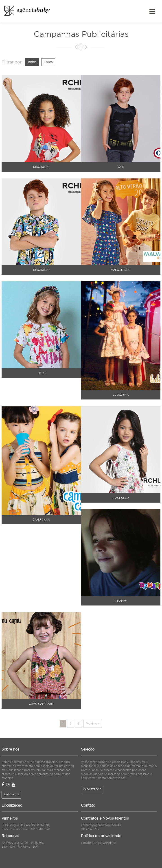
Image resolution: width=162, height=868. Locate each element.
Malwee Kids (121, 270)
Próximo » (93, 724)
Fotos (48, 62)
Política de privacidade (99, 843)
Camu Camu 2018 (41, 704)
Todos (32, 62)
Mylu (41, 373)
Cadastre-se (92, 789)
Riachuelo (41, 167)
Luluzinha (121, 395)
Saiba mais (11, 795)
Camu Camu (41, 520)
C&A (121, 167)
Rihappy (121, 601)
